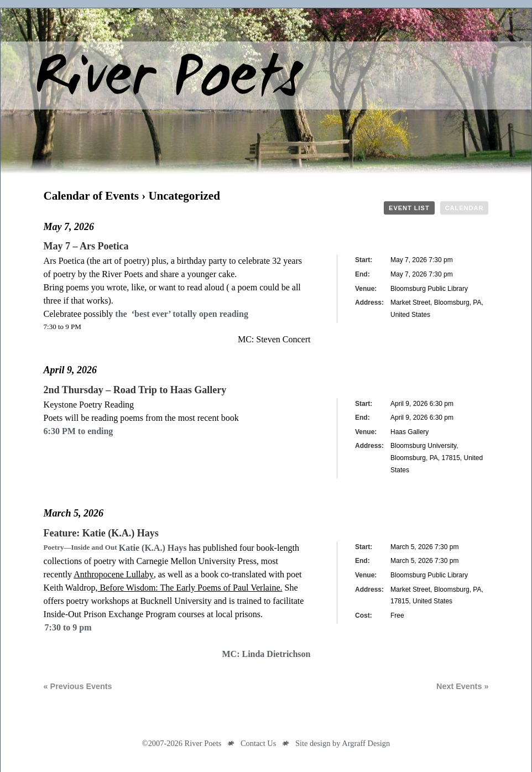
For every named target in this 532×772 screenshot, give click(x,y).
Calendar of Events (91, 196)
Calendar (465, 208)
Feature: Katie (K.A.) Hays (101, 533)
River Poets (266, 91)
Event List (409, 208)
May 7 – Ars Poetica (86, 246)
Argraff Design (366, 743)
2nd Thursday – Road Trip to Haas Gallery (135, 390)
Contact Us (258, 743)
